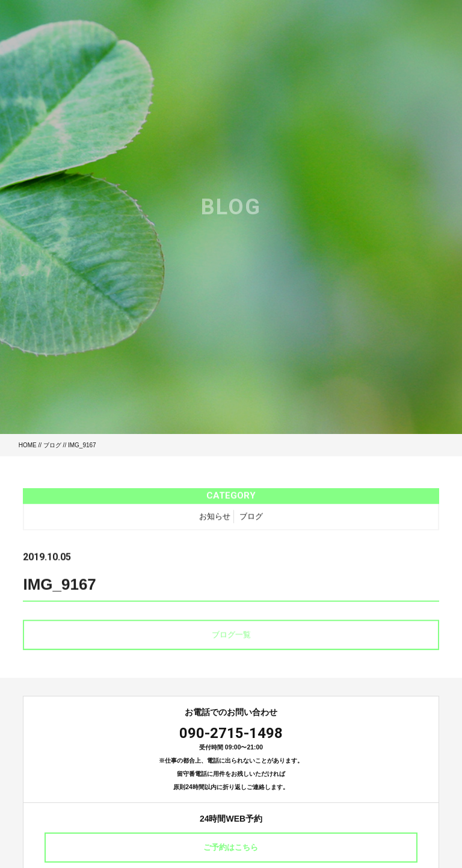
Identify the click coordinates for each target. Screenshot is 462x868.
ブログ (52, 445)
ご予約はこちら (231, 847)
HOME (28, 445)
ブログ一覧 (231, 638)
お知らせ (215, 519)
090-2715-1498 (231, 733)
